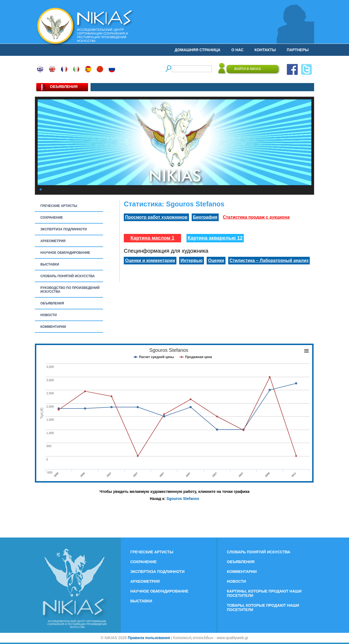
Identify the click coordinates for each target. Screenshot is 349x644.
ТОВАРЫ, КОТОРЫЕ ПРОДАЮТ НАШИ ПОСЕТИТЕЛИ (263, 608)
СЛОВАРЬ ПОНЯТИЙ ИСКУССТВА (67, 276)
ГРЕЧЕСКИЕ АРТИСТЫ (59, 206)
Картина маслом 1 (152, 238)
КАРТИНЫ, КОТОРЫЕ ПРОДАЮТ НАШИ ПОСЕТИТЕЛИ (264, 593)
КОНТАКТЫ (265, 50)
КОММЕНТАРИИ (53, 327)
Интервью (192, 260)
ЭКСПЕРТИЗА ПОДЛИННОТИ (64, 229)
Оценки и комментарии (150, 260)
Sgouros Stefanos (183, 499)
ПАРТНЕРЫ (298, 50)
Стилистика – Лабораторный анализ (269, 260)
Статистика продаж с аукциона (256, 217)
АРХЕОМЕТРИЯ (53, 241)
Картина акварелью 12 (215, 238)
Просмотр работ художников (156, 217)
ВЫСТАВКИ (50, 264)
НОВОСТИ (49, 315)
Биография (205, 217)
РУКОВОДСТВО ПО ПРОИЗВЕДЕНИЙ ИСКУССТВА (70, 290)
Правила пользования (149, 638)
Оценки (216, 260)
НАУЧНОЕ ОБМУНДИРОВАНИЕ (65, 253)
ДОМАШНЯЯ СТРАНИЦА (198, 50)
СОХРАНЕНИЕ (52, 218)
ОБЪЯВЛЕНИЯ (52, 303)
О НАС (237, 50)
